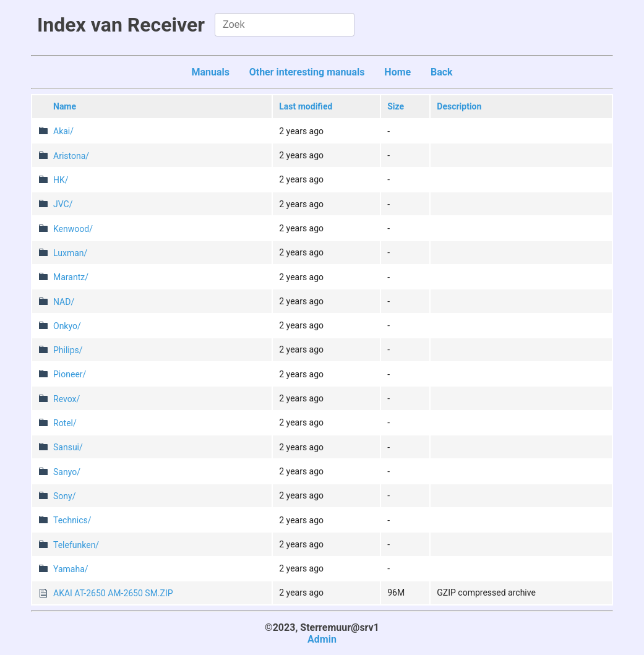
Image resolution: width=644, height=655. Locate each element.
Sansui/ (68, 447)
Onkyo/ (67, 326)
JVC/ (63, 204)
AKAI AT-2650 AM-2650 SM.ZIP (113, 593)
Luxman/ (70, 253)
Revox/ (67, 399)
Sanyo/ (67, 472)
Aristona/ (71, 156)
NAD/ (64, 302)
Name (65, 106)
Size (396, 106)
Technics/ (72, 520)
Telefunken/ (76, 545)
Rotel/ (65, 423)
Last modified (306, 106)
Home (397, 72)
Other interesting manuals (307, 72)
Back (442, 72)
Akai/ (63, 131)
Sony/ (64, 496)
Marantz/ (71, 277)
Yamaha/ (71, 569)
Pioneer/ (70, 374)
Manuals (210, 72)
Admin (322, 639)
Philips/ (68, 350)
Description (459, 106)
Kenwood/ (73, 229)
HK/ (61, 180)
